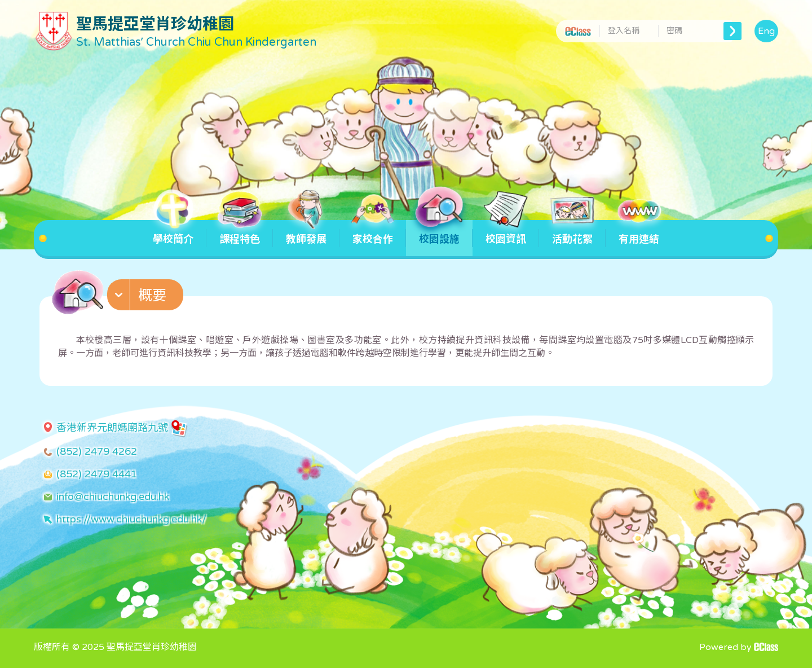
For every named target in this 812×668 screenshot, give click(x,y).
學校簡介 (173, 233)
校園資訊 (506, 233)
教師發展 (306, 233)
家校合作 (373, 233)
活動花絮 (572, 233)
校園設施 (439, 233)
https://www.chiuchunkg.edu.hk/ (131, 519)
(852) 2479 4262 (97, 451)
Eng (766, 31)
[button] (147, 297)
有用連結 (639, 233)
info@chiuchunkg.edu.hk (113, 496)
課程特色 (240, 233)
